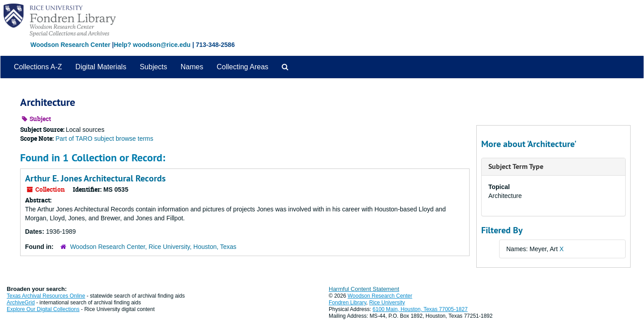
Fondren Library (347, 303)
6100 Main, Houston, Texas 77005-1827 (420, 309)
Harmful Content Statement (364, 289)
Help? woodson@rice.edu (152, 45)
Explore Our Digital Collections (43, 309)
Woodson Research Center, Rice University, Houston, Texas (153, 247)
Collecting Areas (242, 67)
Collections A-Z (38, 67)
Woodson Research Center (70, 45)
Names (192, 67)
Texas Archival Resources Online (46, 296)
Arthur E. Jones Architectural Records (95, 178)
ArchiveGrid (21, 303)
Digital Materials (101, 67)
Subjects (153, 67)
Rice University (387, 303)
